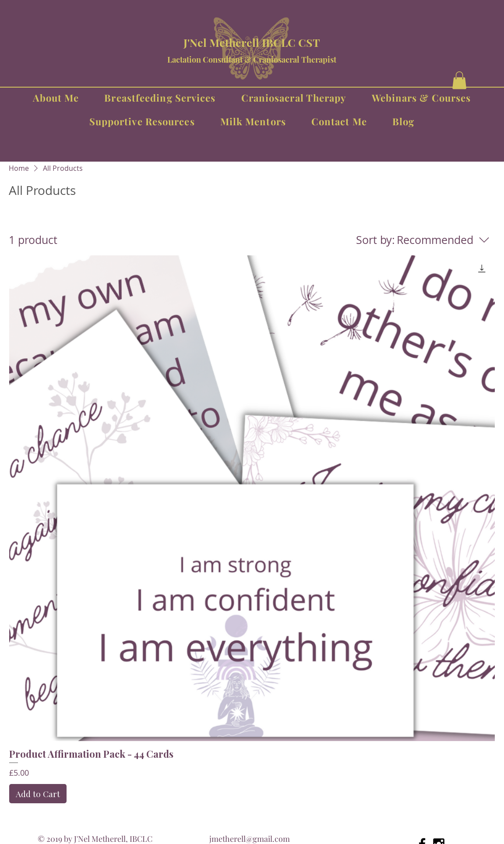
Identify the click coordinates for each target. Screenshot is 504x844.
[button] (459, 80)
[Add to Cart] (38, 794)
